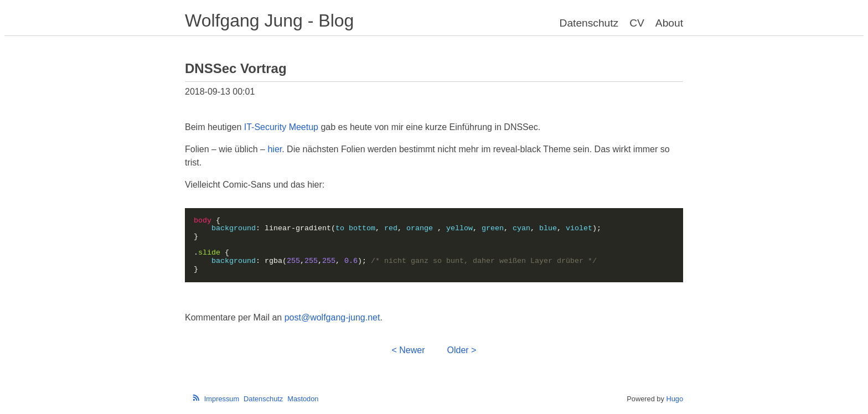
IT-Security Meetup (281, 127)
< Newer (409, 350)
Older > (462, 350)
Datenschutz (589, 23)
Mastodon (303, 399)
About (669, 23)
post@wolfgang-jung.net (332, 317)
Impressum (222, 399)
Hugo (675, 399)
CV (637, 23)
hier (275, 149)
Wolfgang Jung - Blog (269, 20)
